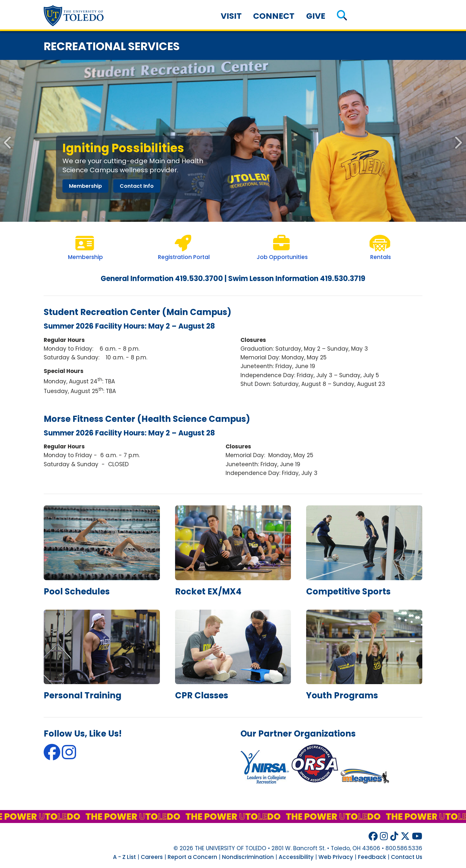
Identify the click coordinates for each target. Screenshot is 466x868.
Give (316, 16)
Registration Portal (184, 257)
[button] (342, 16)
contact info (137, 186)
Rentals (381, 257)
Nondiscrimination (248, 857)
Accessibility (296, 857)
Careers (152, 857)
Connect (274, 16)
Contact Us (407, 857)
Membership (85, 257)
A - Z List (124, 857)
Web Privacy (336, 857)
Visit (231, 16)
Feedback (372, 857)
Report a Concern (192, 857)
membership (85, 186)
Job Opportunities (282, 257)
